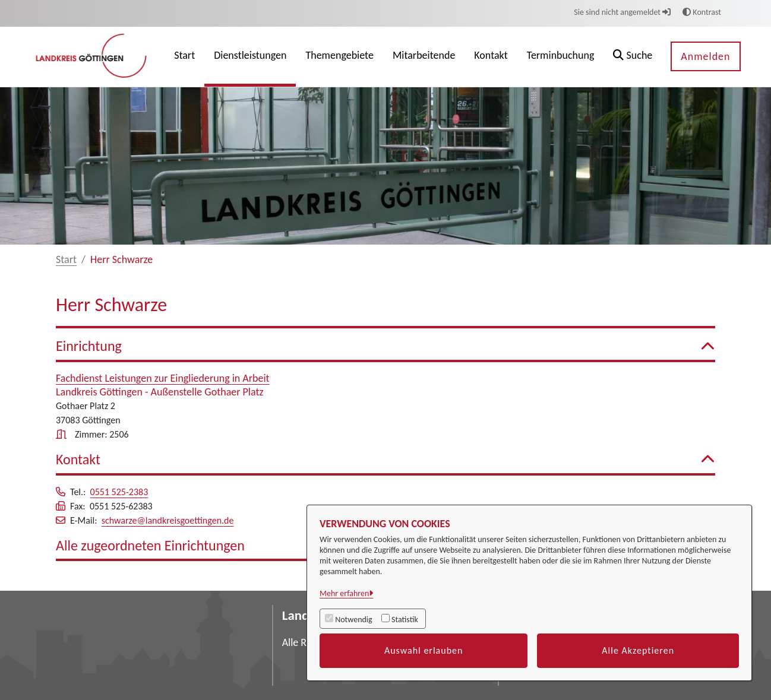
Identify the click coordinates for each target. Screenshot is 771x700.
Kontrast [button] (702, 12)
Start (66, 259)
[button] (633, 57)
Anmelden (705, 56)
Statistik (405, 620)
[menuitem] (184, 57)
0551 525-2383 (119, 492)
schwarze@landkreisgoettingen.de (168, 520)
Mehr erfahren (344, 593)
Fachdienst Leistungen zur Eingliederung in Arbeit (163, 378)
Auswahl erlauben (424, 650)
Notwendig (353, 620)
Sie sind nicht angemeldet (622, 12)
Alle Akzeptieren (638, 650)
